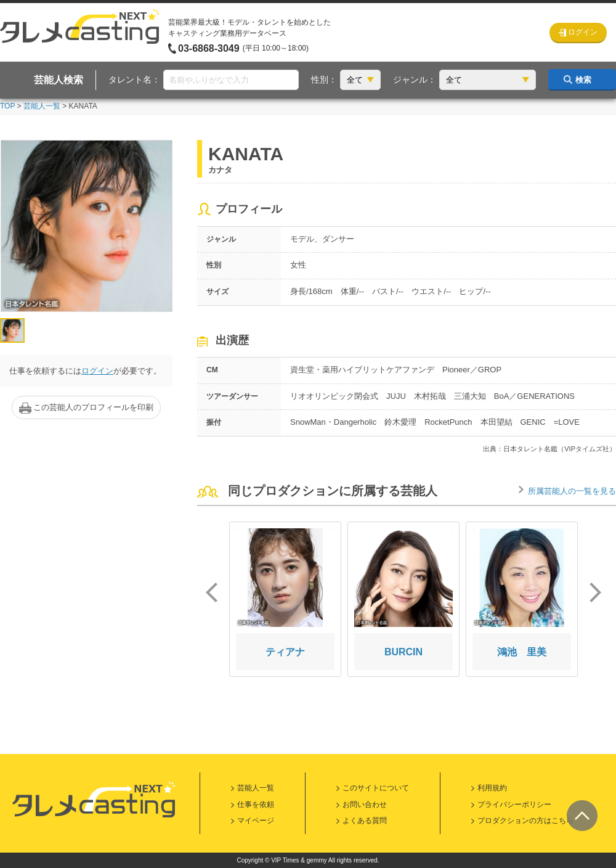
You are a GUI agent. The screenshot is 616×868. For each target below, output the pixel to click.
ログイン (97, 371)
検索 (583, 80)
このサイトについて (376, 788)
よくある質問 (365, 821)
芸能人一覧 (42, 106)
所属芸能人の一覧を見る (572, 491)
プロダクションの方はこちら (525, 821)
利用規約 (492, 788)
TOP (7, 106)
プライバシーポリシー (514, 805)
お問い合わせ (365, 805)
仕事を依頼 (256, 805)
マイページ (256, 821)
